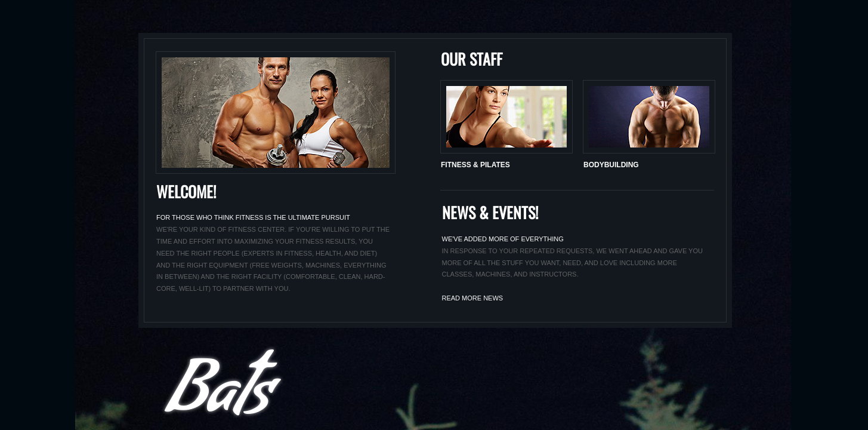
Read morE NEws (473, 298)
